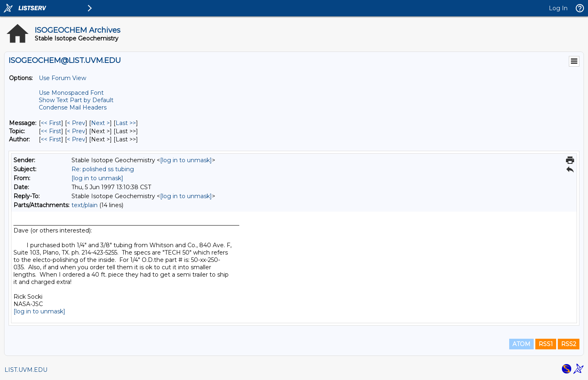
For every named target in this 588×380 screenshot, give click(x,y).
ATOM (521, 344)
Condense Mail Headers (73, 107)
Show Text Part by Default (76, 100)
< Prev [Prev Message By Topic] (76, 131)
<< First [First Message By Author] (51, 139)
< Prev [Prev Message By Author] (76, 139)
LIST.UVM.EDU (26, 370)
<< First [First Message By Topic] (51, 131)
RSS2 (569, 344)
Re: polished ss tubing (103, 169)
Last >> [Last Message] (126, 123)
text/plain (85, 205)
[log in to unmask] (186, 160)
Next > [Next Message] (100, 123)
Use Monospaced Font (71, 93)
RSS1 (546, 344)
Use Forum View (62, 78)
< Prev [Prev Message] (76, 123)
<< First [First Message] (51, 123)
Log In (558, 8)
